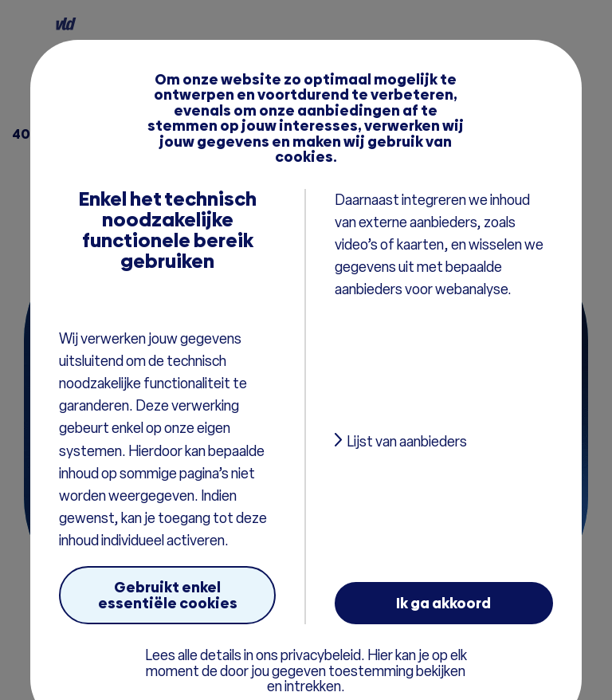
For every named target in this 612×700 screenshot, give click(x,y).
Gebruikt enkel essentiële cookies (168, 595)
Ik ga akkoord (443, 603)
